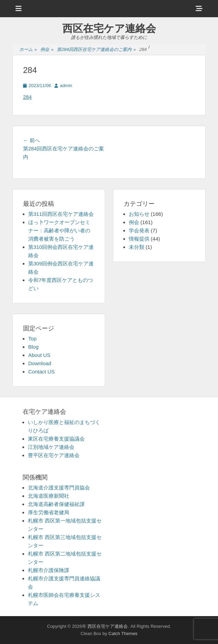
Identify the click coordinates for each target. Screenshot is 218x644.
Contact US (41, 372)
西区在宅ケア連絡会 (109, 28)
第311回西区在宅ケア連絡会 (61, 214)
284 (27, 97)
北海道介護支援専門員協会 (59, 488)
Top (32, 339)
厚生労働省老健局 (49, 512)
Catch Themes (123, 634)
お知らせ (139, 214)
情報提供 (139, 239)
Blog (33, 347)
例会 (47, 50)
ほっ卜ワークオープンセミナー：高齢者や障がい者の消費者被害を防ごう (59, 230)
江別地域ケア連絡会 (51, 447)
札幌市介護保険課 (49, 570)
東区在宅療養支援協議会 (56, 439)
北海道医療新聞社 (49, 496)
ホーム (28, 50)
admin (66, 86)
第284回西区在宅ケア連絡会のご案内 (96, 50)
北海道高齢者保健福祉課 (56, 504)
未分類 (137, 247)
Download (40, 363)
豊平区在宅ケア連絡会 (54, 455)
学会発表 (139, 230)
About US (39, 355)
